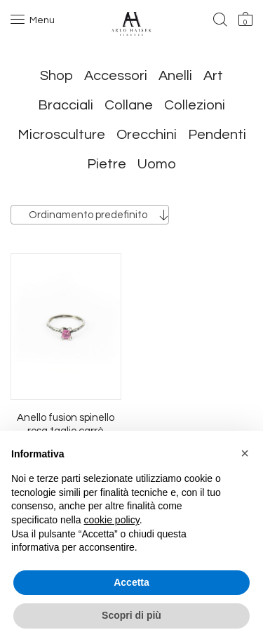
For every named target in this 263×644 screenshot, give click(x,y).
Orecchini (147, 135)
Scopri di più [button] (131, 615)
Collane (129, 105)
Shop (56, 76)
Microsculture (61, 135)
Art (213, 76)
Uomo (157, 164)
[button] (245, 453)
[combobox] (90, 215)
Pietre (107, 164)
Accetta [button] (131, 582)
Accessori (116, 76)
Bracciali (66, 105)
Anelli (175, 76)
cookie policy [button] (112, 520)
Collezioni (195, 105)
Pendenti (217, 135)
